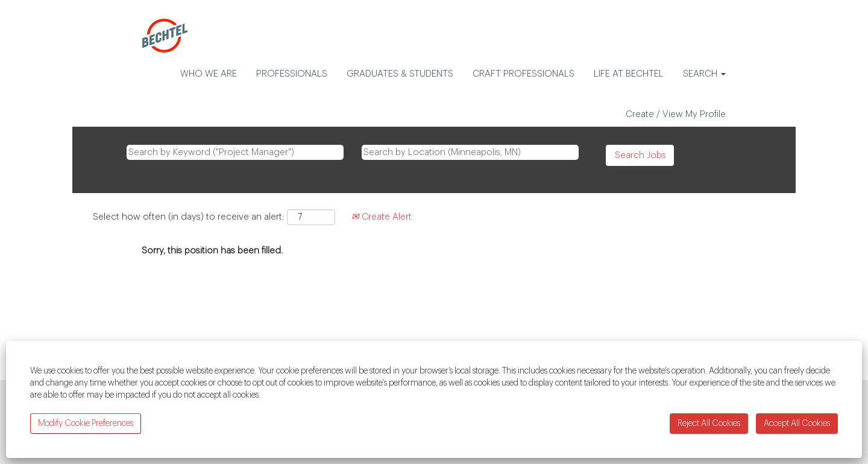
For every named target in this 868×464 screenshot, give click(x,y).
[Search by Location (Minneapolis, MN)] (470, 152)
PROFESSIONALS (292, 74)
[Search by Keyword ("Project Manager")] (235, 152)
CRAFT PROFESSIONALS (524, 74)
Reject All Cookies (709, 424)
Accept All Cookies (797, 424)
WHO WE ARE (209, 74)
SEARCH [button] (704, 74)
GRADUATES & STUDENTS (400, 74)
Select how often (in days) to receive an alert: (189, 217)
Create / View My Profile (676, 114)
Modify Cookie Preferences (86, 424)
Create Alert (382, 217)
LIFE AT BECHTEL (629, 74)
